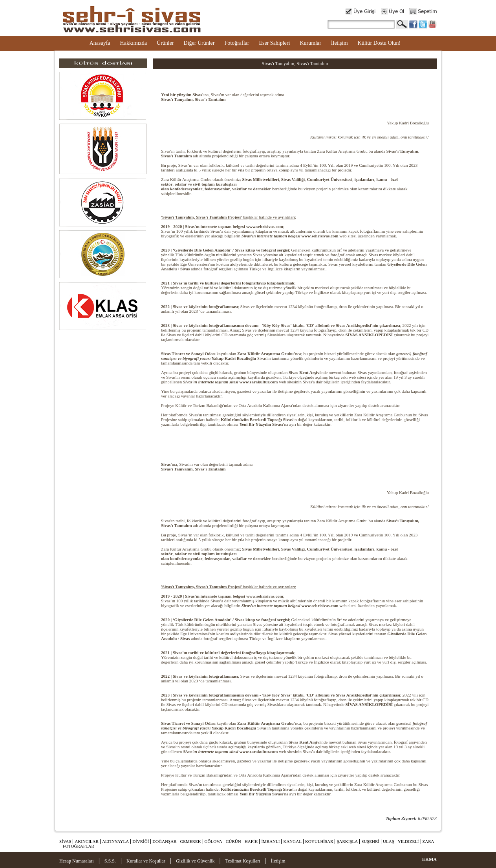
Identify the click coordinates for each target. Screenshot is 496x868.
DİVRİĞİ (141, 841)
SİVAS (65, 841)
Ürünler (165, 43)
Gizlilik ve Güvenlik (195, 861)
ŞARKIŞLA (347, 841)
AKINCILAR (87, 841)
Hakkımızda (134, 43)
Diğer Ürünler (199, 43)
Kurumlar (310, 43)
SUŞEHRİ (370, 841)
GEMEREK (190, 841)
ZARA (428, 841)
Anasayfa (100, 43)
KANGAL (292, 841)
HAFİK (251, 841)
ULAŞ (389, 841)
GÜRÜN (233, 841)
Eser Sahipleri (274, 43)
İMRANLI (270, 841)
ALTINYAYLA (115, 841)
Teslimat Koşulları (243, 861)
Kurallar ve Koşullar (146, 861)
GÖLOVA (213, 841)
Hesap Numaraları (77, 861)
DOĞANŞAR (164, 841)
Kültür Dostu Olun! (379, 43)
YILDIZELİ (408, 841)
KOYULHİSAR (319, 841)
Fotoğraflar (237, 43)
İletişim (340, 43)
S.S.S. (110, 861)
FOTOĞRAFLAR (79, 846)
